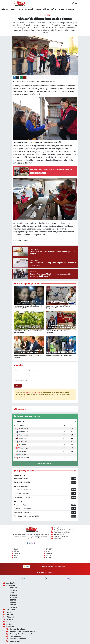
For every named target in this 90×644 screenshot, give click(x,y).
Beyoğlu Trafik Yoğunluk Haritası (64, 530)
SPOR (21, 9)
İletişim (8, 624)
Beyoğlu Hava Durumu (60, 528)
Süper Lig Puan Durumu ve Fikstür (22, 634)
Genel (15, 549)
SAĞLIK (54, 9)
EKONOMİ (29, 9)
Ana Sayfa (9, 583)
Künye (7, 622)
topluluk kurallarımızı (33, 392)
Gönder (18, 386)
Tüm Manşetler (58, 534)
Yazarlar (8, 614)
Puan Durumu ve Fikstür (61, 532)
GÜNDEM (5, 9)
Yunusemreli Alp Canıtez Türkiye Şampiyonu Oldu (58, 307)
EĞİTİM (46, 9)
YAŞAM (61, 9)
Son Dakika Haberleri (60, 536)
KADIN (15, 555)
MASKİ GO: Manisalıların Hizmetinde (59, 356)
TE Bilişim (50, 572)
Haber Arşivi (57, 538)
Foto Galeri (9, 610)
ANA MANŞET (45, 15)
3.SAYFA (38, 9)
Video (7, 612)
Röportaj (9, 617)
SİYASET (14, 9)
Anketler (9, 619)
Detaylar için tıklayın (45, 463)
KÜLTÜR (48, 557)
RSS (26, 567)
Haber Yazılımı (41, 572)
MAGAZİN (70, 9)
